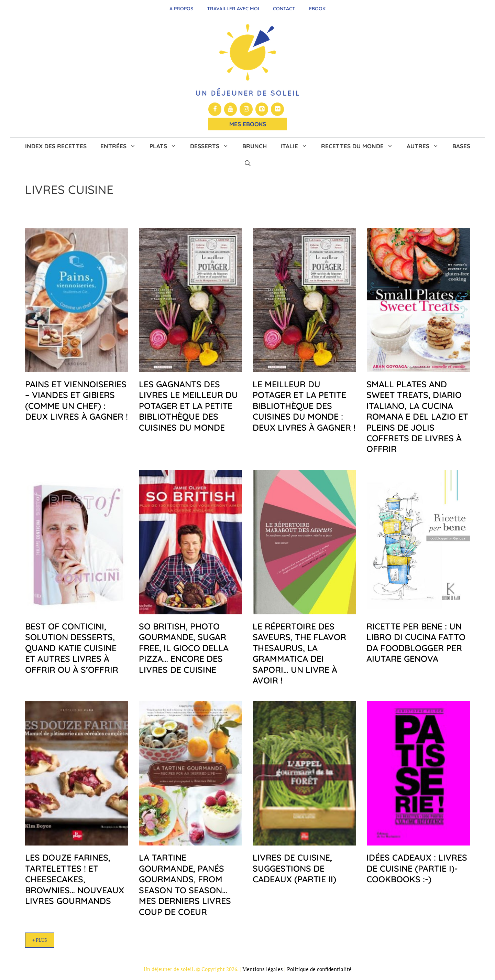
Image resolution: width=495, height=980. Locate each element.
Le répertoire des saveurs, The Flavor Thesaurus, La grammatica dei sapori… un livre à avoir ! (299, 653)
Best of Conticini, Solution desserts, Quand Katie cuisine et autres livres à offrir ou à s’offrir (72, 648)
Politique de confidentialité (319, 969)
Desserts (213, 146)
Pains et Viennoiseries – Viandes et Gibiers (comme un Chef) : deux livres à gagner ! (76, 400)
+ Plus (40, 940)
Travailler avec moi (233, 9)
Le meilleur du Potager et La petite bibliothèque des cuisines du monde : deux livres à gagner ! (304, 406)
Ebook (317, 9)
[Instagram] (246, 109)
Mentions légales (263, 969)
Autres (426, 146)
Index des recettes (56, 146)
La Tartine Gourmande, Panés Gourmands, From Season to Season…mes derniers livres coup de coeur (185, 884)
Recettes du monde (360, 146)
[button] (248, 163)
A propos (181, 9)
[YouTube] (231, 109)
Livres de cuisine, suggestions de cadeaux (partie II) (294, 868)
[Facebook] (215, 109)
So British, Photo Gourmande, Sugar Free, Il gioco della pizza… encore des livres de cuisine (184, 648)
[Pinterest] (262, 109)
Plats (166, 146)
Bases (461, 146)
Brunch (255, 146)
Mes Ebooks (248, 124)
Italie (297, 146)
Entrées (122, 146)
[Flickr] (277, 109)
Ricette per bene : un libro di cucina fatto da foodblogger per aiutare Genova (416, 642)
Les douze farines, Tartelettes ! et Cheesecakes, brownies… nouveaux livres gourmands (75, 879)
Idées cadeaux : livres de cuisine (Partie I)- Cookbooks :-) (417, 868)
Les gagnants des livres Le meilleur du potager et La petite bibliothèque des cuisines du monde (188, 406)
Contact (284, 9)
